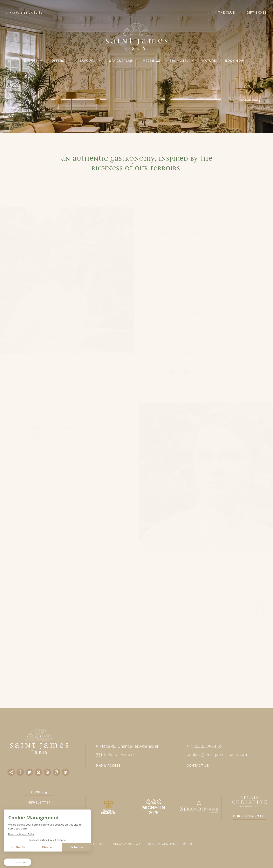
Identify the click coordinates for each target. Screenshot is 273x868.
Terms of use (93, 844)
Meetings (152, 61)
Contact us (198, 766)
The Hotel (179, 61)
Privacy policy (127, 844)
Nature (209, 61)
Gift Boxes (257, 13)
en (190, 844)
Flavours (87, 61)
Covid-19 (39, 792)
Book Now (235, 61)
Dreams (31, 61)
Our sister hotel (249, 816)
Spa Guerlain (121, 61)
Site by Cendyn (162, 844)
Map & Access (108, 766)
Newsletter (39, 802)
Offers (58, 61)
